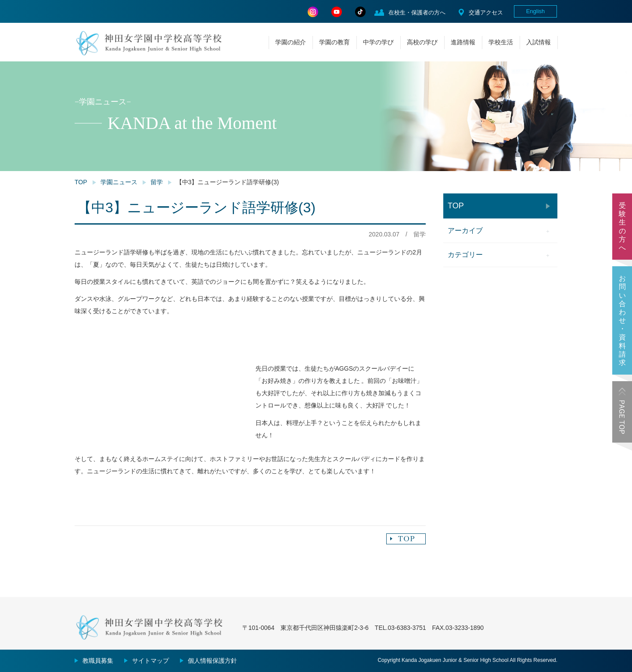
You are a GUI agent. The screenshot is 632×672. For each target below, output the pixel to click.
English (536, 11)
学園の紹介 (291, 42)
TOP (81, 182)
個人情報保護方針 (212, 661)
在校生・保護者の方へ (417, 13)
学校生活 (501, 42)
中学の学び (378, 42)
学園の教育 (334, 42)
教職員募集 (98, 661)
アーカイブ (465, 231)
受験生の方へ (622, 227)
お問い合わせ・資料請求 (622, 320)
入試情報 (539, 42)
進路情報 (463, 42)
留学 (157, 182)
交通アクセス (486, 13)
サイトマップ (151, 661)
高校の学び (422, 42)
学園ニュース (119, 182)
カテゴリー (465, 255)
